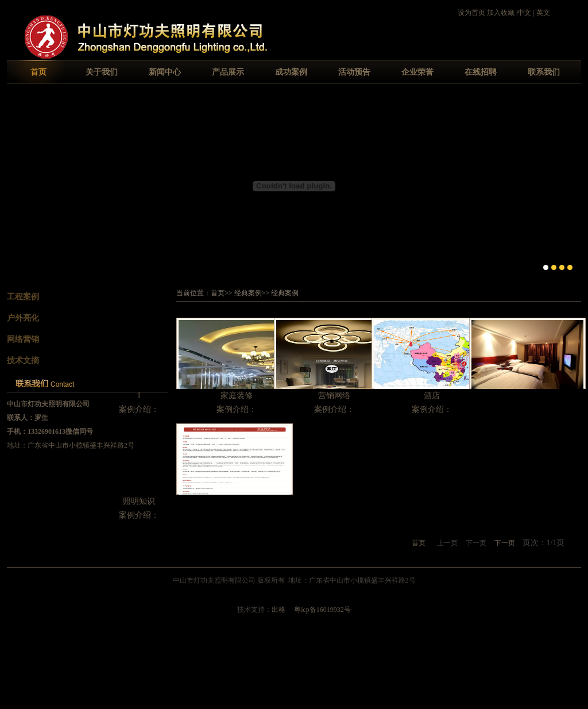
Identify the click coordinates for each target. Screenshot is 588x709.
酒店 (432, 396)
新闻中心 (165, 72)
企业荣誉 (417, 72)
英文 (543, 13)
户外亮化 (23, 318)
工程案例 (23, 297)
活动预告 (354, 72)
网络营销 (23, 339)
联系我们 (544, 72)
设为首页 (471, 13)
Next (572, 185)
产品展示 (228, 72)
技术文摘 (23, 361)
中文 (524, 13)
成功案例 (291, 72)
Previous (16, 185)
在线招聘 (481, 72)
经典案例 (248, 293)
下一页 (505, 543)
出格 (278, 610)
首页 (38, 72)
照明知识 (139, 501)
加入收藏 (501, 13)
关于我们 (102, 72)
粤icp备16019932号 (322, 610)
